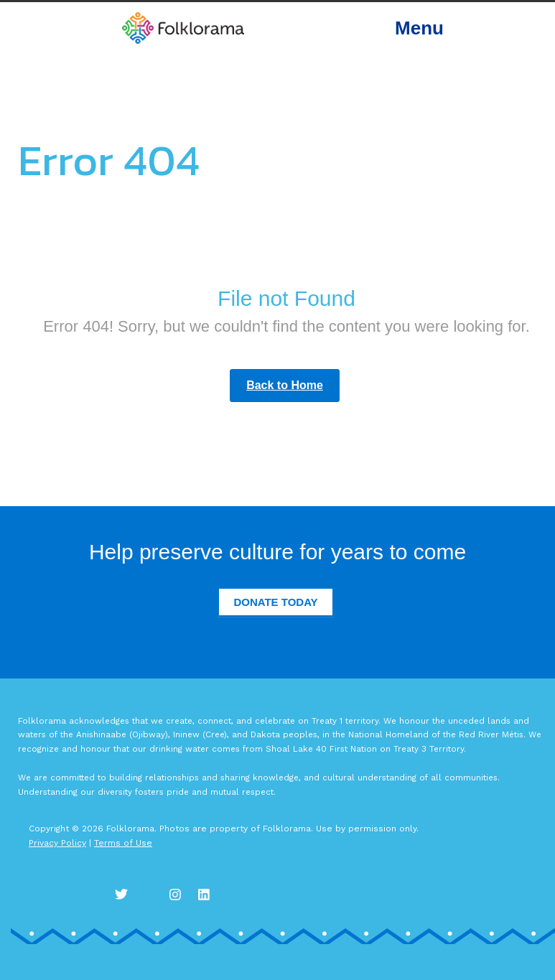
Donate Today (275, 602)
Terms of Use (123, 843)
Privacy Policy (57, 843)
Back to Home (285, 385)
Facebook (151, 894)
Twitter (122, 894)
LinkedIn (208, 894)
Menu (419, 28)
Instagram (179, 894)
